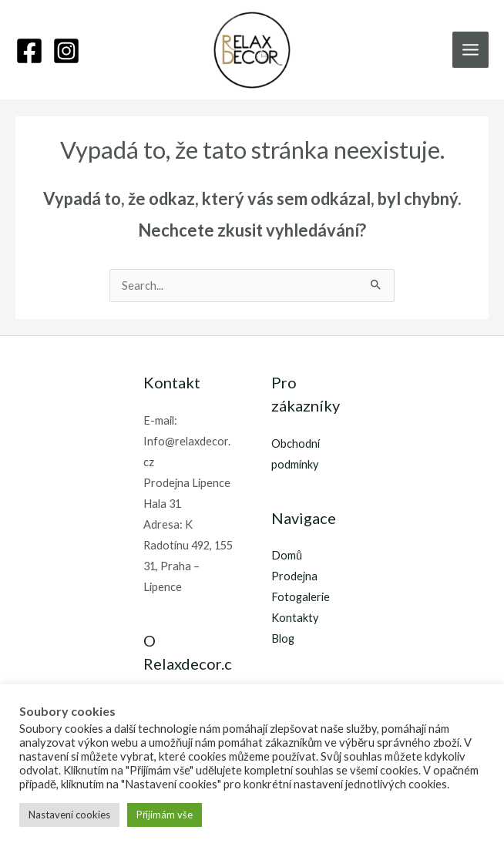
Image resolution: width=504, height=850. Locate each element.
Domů (287, 555)
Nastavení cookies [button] (69, 815)
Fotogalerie (301, 597)
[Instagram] (66, 51)
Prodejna (294, 576)
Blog (283, 638)
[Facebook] (29, 51)
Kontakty (295, 618)
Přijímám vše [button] (165, 815)
